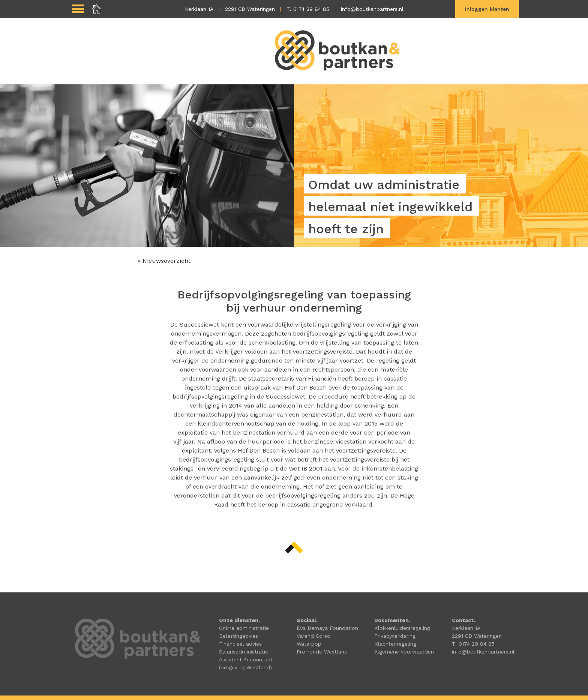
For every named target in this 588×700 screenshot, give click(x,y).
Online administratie (244, 628)
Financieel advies (240, 644)
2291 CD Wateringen (250, 9)
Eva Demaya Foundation (327, 628)
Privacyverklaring (395, 636)
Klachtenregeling (395, 644)
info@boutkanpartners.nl (372, 9)
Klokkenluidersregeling (402, 628)
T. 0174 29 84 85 (308, 9)
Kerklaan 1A (199, 9)
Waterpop (309, 644)
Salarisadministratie (244, 652)
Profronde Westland (322, 652)
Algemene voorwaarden (404, 652)
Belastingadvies (238, 636)
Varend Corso (313, 636)
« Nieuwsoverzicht (164, 261)
